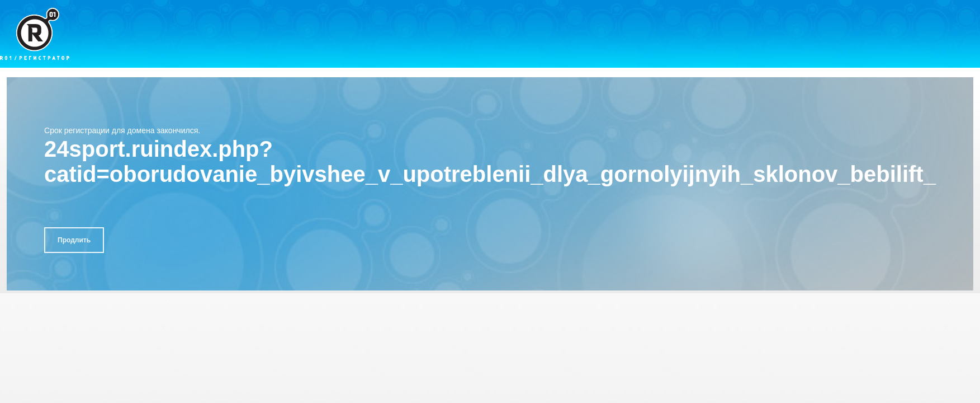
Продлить (74, 240)
